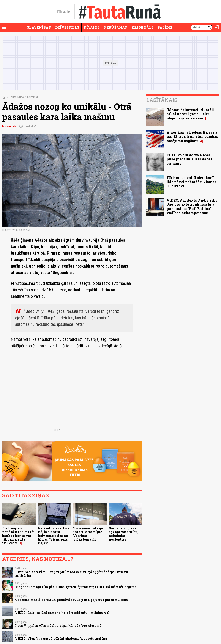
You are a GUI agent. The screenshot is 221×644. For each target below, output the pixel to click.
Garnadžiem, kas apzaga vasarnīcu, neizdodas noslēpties (123, 534)
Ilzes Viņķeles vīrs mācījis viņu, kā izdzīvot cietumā (58, 626)
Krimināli (142, 27)
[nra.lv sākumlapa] (64, 12)
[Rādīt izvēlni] (4, 27)
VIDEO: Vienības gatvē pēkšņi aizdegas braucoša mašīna (61, 639)
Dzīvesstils (67, 27)
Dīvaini (91, 27)
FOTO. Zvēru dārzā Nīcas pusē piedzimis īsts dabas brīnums (189, 159)
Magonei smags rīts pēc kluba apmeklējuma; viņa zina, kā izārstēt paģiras (76, 587)
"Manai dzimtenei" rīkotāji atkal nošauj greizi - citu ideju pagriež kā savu (190, 114)
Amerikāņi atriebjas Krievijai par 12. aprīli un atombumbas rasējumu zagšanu (193, 136)
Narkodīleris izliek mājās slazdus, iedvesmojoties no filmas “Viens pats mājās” (54, 536)
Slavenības (39, 27)
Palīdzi (165, 27)
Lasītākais (162, 100)
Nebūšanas (115, 27)
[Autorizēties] (217, 27)
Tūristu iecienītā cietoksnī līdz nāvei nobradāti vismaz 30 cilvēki (192, 182)
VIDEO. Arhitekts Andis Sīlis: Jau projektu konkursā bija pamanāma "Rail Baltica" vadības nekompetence (192, 206)
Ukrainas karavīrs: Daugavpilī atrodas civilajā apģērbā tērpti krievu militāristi (72, 574)
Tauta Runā (17, 97)
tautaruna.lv (9, 126)
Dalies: (57, 430)
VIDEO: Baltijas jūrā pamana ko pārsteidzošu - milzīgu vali (63, 613)
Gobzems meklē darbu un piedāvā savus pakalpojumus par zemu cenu (72, 600)
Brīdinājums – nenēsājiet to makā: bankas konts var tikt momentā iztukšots (18, 536)
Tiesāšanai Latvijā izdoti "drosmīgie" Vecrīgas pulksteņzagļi (88, 534)
